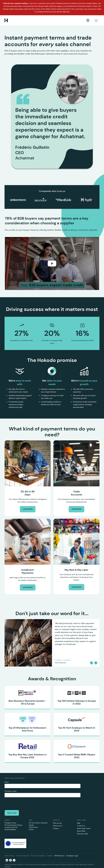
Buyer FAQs (81, 831)
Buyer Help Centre (84, 828)
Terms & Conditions (38, 856)
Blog (79, 823)
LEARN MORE (28, 509)
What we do (57, 826)
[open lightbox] (52, 263)
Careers (56, 828)
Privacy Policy (10, 856)
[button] (88, 20)
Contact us (81, 826)
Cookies (50, 856)
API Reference (59, 856)
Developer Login (72, 856)
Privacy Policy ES (23, 856)
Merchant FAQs (83, 834)
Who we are (57, 823)
